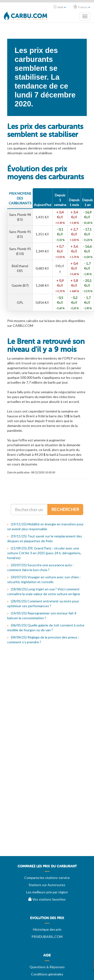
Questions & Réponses (47, 967)
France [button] (82, 7)
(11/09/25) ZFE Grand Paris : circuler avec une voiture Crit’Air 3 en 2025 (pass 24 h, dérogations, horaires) (44, 553)
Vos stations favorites (47, 899)
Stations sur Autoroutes (47, 885)
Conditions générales (47, 974)
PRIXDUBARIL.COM (47, 937)
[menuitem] (47, 868)
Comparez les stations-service (47, 878)
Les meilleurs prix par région (47, 892)
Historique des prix (47, 929)
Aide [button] (60, 7)
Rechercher (65, 509)
